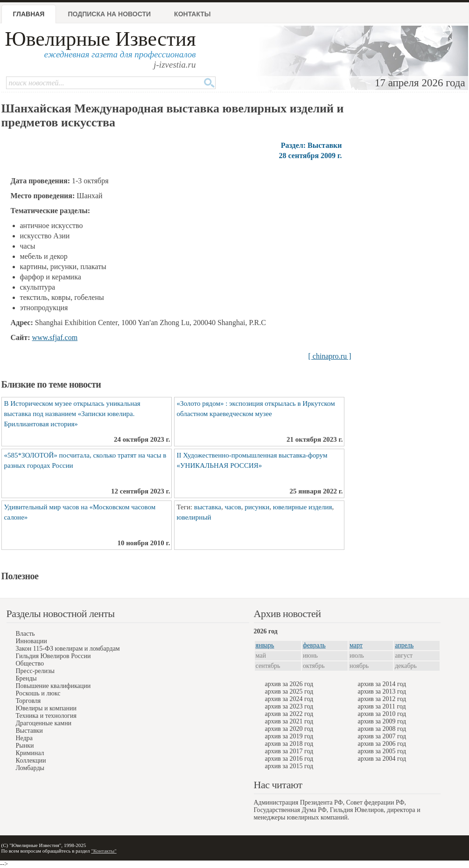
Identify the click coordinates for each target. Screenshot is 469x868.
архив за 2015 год (289, 766)
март (356, 645)
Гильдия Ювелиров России (53, 656)
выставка (208, 507)
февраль (314, 645)
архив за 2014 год (382, 684)
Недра (24, 738)
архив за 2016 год (289, 759)
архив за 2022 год (289, 714)
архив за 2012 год (382, 699)
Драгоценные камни (44, 723)
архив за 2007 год (382, 736)
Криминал (30, 753)
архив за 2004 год (382, 759)
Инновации (31, 641)
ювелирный (194, 517)
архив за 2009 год (382, 721)
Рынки (25, 746)
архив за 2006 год (382, 744)
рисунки (257, 507)
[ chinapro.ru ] (330, 356)
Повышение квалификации (53, 686)
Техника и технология (46, 716)
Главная (29, 14)
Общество (30, 663)
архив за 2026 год (289, 684)
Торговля (28, 701)
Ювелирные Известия (101, 39)
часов (233, 507)
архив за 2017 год (289, 751)
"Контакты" (104, 851)
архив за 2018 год (289, 744)
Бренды (26, 678)
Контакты (192, 14)
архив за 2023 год (289, 706)
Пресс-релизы (35, 671)
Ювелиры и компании (46, 708)
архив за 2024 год (289, 699)
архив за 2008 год (382, 729)
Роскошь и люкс (38, 693)
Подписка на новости (109, 14)
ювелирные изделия (303, 507)
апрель (404, 645)
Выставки (29, 731)
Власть (25, 634)
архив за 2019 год (289, 736)
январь (265, 645)
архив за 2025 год (289, 691)
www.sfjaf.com (55, 337)
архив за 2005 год (382, 751)
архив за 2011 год (382, 706)
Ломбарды (30, 768)
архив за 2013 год (382, 691)
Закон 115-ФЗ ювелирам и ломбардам (68, 649)
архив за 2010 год (382, 714)
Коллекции (31, 760)
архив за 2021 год (289, 721)
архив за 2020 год (289, 729)
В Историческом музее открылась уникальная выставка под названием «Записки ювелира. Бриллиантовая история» (72, 414)
